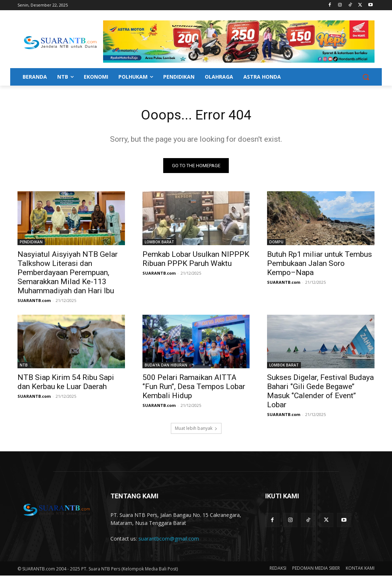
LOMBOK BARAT (159, 243)
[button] (366, 77)
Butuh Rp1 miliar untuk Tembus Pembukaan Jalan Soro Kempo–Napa (320, 264)
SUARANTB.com (34, 301)
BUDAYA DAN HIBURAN (166, 366)
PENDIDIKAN (31, 243)
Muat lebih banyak (196, 430)
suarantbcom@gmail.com (169, 540)
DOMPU (276, 243)
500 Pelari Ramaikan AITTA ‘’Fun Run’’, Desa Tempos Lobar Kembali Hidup (194, 388)
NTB (24, 366)
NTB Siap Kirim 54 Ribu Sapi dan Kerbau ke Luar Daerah (66, 383)
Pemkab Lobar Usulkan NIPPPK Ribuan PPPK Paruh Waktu (196, 260)
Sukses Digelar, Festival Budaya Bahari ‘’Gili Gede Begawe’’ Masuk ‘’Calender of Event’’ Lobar (320, 392)
